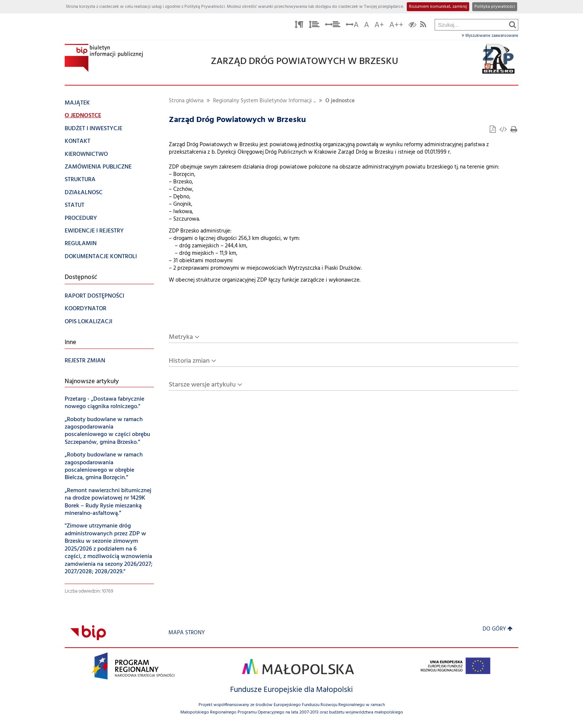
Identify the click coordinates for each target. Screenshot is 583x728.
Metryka (181, 337)
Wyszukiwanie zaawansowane (490, 36)
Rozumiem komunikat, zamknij (438, 7)
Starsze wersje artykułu (202, 385)
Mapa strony (187, 633)
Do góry (498, 629)
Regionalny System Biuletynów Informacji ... (264, 101)
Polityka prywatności (495, 7)
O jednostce (340, 101)
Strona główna (186, 101)
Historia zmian (189, 361)
